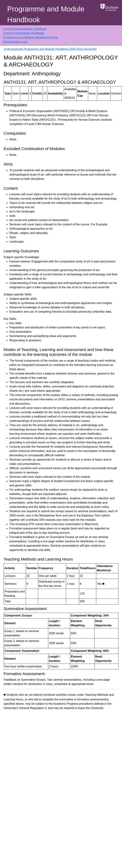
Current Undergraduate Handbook (25, 29)
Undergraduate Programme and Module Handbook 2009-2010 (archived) (50, 49)
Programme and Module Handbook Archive (30, 37)
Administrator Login (15, 42)
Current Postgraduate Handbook (24, 33)
